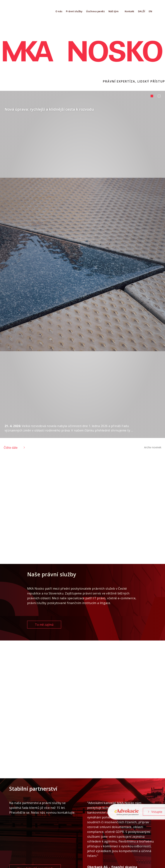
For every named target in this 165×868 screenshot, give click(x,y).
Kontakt (130, 11)
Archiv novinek (153, 447)
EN (150, 11)
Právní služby (74, 11)
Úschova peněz (95, 11)
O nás (59, 11)
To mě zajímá (44, 625)
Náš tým (113, 11)
